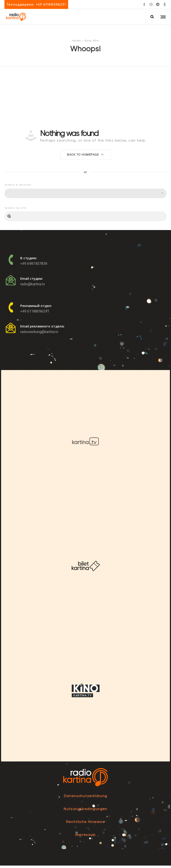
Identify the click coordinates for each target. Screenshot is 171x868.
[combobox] (85, 196)
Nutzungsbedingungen (85, 811)
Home (77, 42)
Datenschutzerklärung (86, 798)
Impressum (85, 837)
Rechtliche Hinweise (86, 824)
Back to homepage (85, 157)
